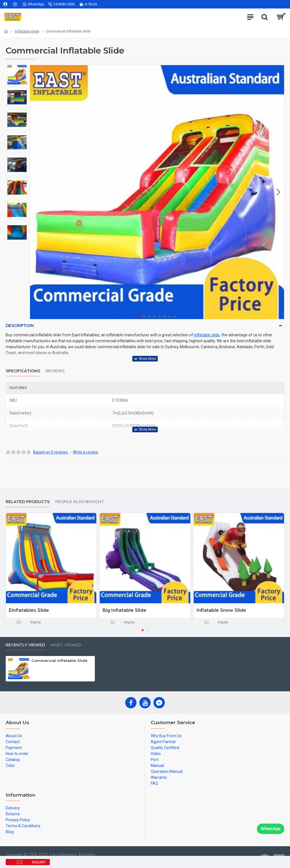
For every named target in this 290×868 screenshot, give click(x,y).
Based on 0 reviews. (51, 452)
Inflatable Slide (27, 31)
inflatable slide (207, 335)
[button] (278, 192)
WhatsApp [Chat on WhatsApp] (271, 829)
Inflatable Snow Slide (221, 610)
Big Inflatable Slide (124, 610)
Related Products (28, 502)
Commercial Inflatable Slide (59, 660)
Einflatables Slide (29, 610)
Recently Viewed (25, 645)
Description (20, 326)
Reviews (55, 371)
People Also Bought (80, 502)
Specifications (23, 371)
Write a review (85, 452)
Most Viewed (66, 645)
